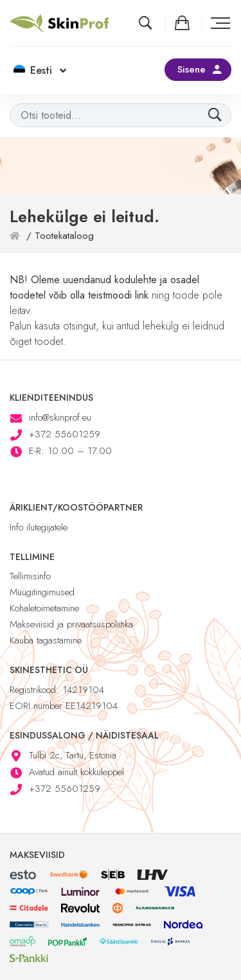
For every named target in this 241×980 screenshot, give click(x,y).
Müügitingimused (42, 592)
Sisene (192, 69)
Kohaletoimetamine (44, 608)
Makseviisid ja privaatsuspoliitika (71, 624)
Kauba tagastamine (46, 640)
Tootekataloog (64, 236)
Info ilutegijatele (39, 527)
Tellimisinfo (30, 576)
